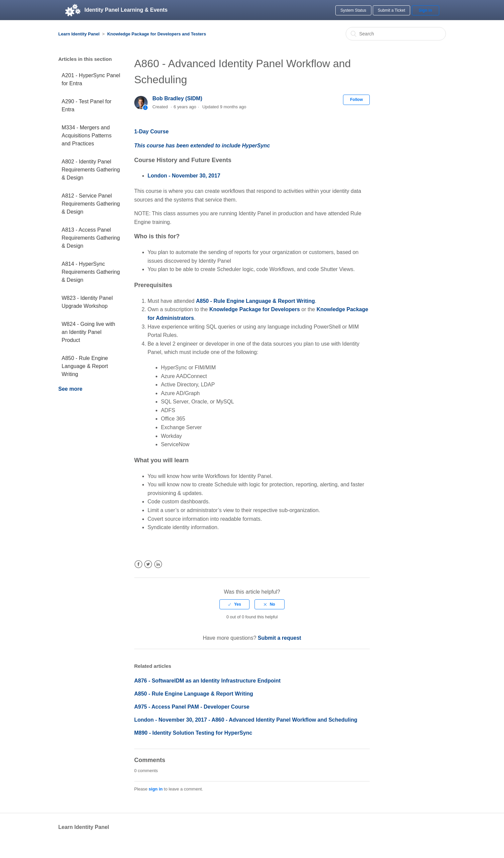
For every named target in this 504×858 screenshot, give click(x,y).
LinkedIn (158, 564)
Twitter (148, 564)
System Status (353, 10)
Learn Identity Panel (79, 34)
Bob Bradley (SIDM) (177, 98)
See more (70, 389)
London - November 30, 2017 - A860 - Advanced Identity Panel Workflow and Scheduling (246, 720)
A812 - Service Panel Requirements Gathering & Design (91, 204)
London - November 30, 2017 (184, 176)
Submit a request (280, 638)
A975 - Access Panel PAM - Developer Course (192, 707)
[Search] (396, 34)
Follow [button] (356, 100)
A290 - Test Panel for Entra (87, 105)
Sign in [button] (426, 10)
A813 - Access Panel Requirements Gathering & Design (91, 238)
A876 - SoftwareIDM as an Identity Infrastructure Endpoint (207, 681)
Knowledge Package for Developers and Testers (157, 34)
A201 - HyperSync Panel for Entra (91, 79)
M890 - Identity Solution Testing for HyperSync (193, 733)
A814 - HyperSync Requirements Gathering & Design (91, 272)
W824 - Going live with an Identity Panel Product (89, 332)
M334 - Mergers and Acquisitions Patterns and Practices (87, 136)
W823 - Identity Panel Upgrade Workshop (87, 302)
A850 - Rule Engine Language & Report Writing (85, 366)
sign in (156, 789)
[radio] (234, 604)
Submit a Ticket (391, 10)
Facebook (138, 564)
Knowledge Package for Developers (255, 309)
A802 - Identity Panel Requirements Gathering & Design (91, 170)
